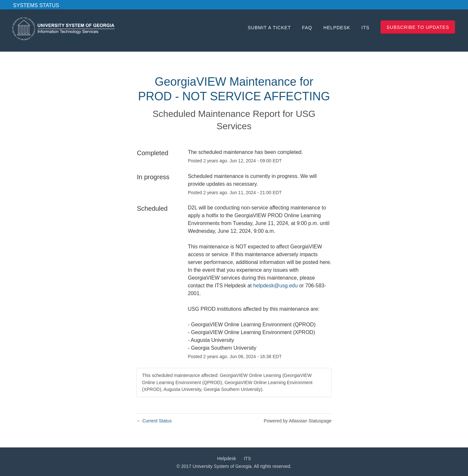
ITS (365, 28)
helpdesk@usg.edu (275, 286)
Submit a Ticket (269, 28)
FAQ (307, 28)
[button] (418, 27)
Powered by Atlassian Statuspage (298, 421)
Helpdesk (337, 28)
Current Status (154, 421)
